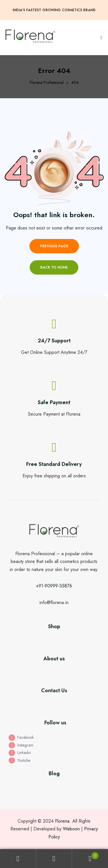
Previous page (54, 246)
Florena (62, 821)
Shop (54, 626)
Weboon (71, 829)
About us (54, 659)
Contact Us (54, 690)
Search (54, 859)
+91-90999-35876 (54, 586)
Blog (54, 774)
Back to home (54, 267)
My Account (18, 859)
